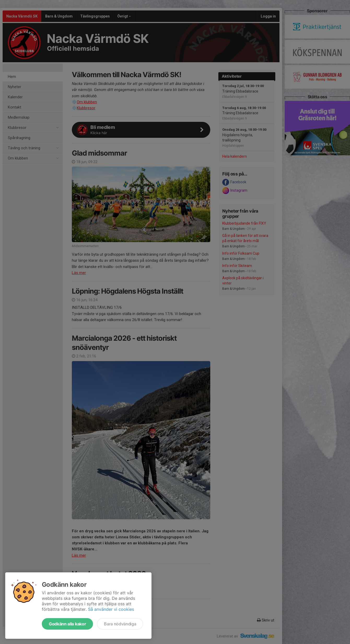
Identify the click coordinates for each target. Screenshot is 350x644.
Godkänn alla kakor (67, 624)
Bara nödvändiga (120, 624)
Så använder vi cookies (111, 609)
